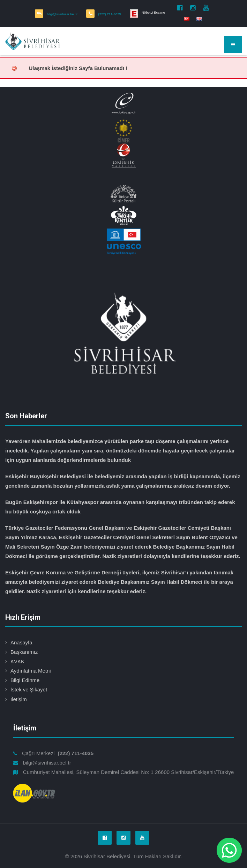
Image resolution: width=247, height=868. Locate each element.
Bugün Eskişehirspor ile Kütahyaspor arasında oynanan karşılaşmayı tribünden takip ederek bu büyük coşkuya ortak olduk (120, 507)
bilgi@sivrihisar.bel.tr (62, 14)
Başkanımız (24, 652)
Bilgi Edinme (25, 680)
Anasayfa (21, 642)
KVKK (17, 661)
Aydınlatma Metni (31, 671)
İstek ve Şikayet (29, 689)
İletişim (19, 699)
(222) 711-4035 (110, 14)
